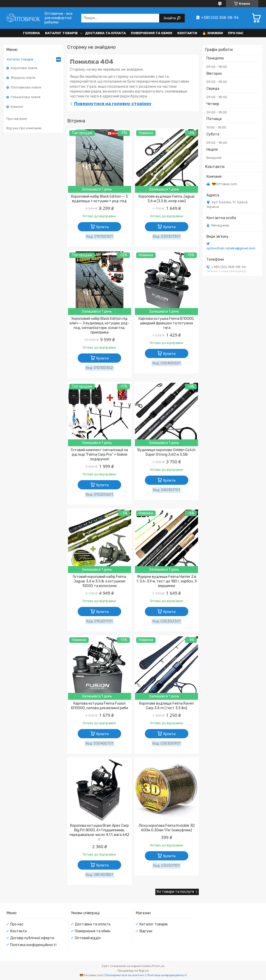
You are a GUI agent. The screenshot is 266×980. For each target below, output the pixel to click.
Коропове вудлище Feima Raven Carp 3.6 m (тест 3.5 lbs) (166, 706)
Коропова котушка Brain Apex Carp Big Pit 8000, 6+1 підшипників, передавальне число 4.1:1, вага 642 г (99, 832)
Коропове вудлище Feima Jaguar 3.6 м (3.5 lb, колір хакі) (167, 199)
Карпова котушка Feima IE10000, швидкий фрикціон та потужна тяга (166, 323)
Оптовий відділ (88, 938)
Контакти (187, 33)
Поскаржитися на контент (125, 975)
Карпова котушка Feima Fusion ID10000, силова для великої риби (100, 706)
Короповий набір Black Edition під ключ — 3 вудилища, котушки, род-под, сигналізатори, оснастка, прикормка (99, 326)
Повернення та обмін (152, 33)
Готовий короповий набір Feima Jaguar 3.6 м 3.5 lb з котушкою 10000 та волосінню (100, 581)
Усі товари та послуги (175, 892)
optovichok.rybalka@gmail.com (231, 248)
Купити (102, 227)
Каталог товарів (61, 33)
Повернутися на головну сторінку (113, 104)
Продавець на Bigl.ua (133, 971)
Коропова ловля (24, 68)
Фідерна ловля (23, 78)
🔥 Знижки (212, 33)
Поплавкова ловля (26, 87)
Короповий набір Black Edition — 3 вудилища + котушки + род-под (99, 199)
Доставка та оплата (105, 33)
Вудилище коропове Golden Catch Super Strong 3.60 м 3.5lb (166, 452)
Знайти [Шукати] (170, 18)
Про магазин (17, 119)
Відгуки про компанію (24, 128)
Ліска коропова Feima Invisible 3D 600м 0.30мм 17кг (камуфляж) (167, 828)
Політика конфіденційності (33, 945)
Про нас (236, 33)
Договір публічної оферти (32, 938)
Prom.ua (158, 966)
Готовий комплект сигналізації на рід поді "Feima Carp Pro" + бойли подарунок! (100, 455)
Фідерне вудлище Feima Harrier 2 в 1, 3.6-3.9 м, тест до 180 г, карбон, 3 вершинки (167, 581)
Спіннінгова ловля (26, 97)
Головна (31, 33)
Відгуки (146, 931)
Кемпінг (17, 107)
